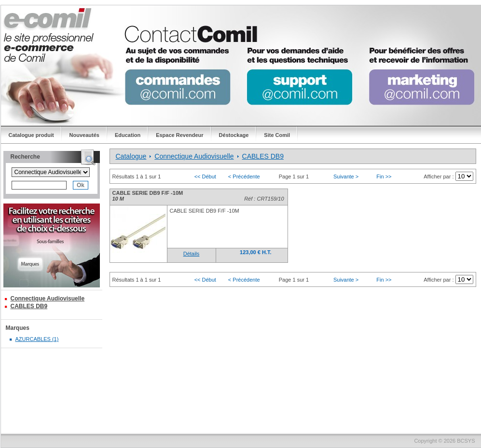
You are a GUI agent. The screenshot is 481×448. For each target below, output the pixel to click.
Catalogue (131, 156)
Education (128, 135)
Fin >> (384, 176)
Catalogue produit (31, 135)
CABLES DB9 (29, 306)
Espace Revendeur (179, 135)
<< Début (205, 176)
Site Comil (277, 135)
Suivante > (346, 176)
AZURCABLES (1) (37, 339)
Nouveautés (84, 135)
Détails (192, 254)
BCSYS (466, 441)
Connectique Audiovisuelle (48, 299)
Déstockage (234, 135)
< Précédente (244, 176)
